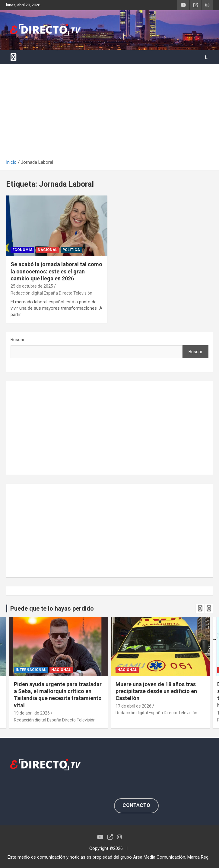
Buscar (17, 340)
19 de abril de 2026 (32, 713)
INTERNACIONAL (31, 670)
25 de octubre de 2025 (32, 286)
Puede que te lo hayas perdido (52, 608)
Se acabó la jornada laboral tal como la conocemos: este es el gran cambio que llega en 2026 (56, 271)
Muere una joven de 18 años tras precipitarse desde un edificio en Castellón (156, 691)
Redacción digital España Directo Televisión (51, 293)
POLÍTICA (71, 250)
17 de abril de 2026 (133, 706)
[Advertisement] (109, 114)
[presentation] (200, 608)
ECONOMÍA (22, 250)
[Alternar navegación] (14, 57)
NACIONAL (48, 250)
